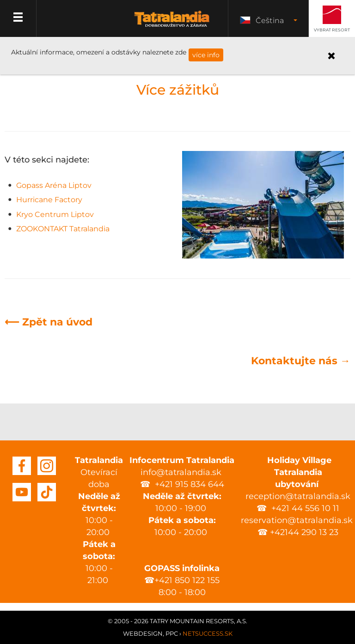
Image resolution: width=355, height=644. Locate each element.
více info (206, 55)
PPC (172, 633)
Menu (18, 18)
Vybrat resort (332, 30)
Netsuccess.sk (208, 633)
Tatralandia (172, 24)
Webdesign (143, 633)
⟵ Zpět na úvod (49, 322)
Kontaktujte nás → (301, 361)
